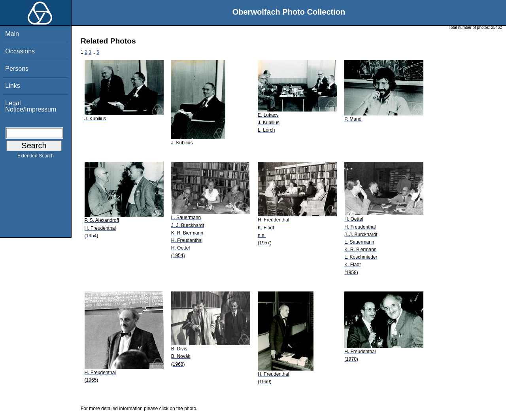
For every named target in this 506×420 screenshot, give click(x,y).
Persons (17, 69)
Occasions (20, 51)
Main (12, 34)
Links (12, 86)
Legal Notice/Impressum (31, 106)
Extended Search (36, 157)
